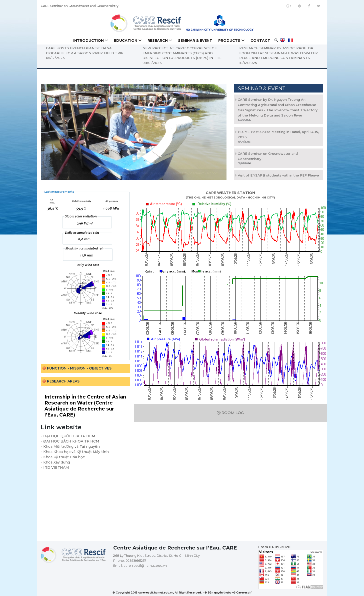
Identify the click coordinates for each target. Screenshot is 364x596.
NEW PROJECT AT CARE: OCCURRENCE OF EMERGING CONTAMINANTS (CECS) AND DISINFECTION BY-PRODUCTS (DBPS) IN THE (183, 53)
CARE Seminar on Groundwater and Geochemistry (80, 7)
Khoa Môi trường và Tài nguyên (71, 446)
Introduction (88, 40)
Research (158, 40)
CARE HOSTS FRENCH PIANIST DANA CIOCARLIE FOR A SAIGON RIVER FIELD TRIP (85, 50)
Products (229, 40)
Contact (260, 40)
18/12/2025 (249, 63)
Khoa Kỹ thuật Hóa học (64, 457)
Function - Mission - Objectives (79, 368)
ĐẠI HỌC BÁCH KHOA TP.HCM (71, 441)
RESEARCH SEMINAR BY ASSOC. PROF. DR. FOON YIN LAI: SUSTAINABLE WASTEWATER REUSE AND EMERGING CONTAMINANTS (279, 53)
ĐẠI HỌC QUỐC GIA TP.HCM (69, 436)
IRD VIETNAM (56, 467)
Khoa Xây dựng (57, 462)
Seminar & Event (195, 40)
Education (126, 40)
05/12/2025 (56, 58)
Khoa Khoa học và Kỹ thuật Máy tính (76, 452)
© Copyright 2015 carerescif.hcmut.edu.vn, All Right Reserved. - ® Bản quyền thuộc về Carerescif (182, 592)
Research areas (63, 381)
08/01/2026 (153, 63)
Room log (230, 413)
